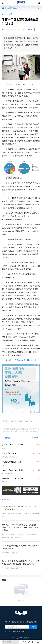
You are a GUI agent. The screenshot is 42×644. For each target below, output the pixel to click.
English (31, 29)
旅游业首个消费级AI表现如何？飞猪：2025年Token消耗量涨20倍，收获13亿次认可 (21, 563)
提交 (33, 627)
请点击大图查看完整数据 (26, 360)
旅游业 (5, 421)
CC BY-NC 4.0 (34, 431)
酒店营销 (13, 421)
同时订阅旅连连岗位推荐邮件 (15, 632)
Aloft (21, 421)
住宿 (4, 14)
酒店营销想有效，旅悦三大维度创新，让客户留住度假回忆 (20, 508)
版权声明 (5, 431)
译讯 (11, 14)
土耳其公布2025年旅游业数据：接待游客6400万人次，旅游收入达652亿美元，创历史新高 (20, 528)
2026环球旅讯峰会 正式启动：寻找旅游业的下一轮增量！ (21, 547)
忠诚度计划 (29, 421)
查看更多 (36, 438)
